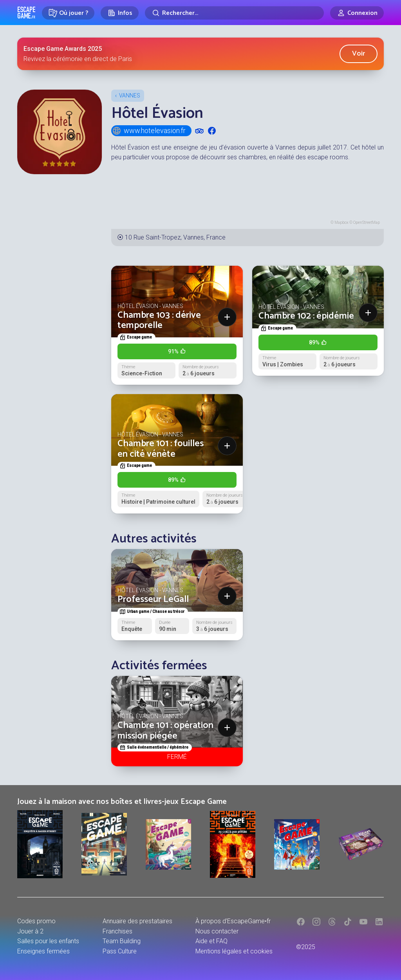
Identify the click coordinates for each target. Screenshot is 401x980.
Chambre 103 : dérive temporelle (159, 320)
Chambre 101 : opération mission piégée (165, 730)
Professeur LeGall (153, 599)
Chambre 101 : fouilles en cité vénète (161, 449)
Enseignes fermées (43, 951)
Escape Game (26, 13)
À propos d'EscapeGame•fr (233, 921)
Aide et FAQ (211, 941)
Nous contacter (217, 931)
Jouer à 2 (30, 931)
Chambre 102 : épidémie (306, 316)
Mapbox (341, 222)
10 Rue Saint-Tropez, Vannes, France (175, 237)
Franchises (117, 931)
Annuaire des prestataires (137, 921)
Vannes (130, 95)
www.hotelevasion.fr (149, 131)
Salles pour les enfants (48, 941)
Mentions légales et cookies (234, 951)
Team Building (122, 941)
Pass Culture (120, 951)
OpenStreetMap (367, 222)
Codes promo (36, 921)
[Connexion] (357, 13)
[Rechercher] (234, 13)
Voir (359, 54)
